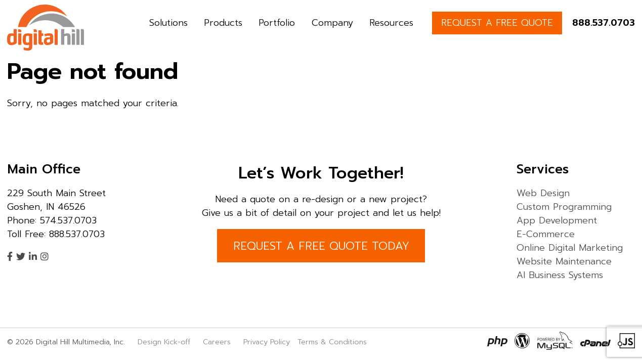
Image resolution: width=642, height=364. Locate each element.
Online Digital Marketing (570, 248)
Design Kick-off (165, 342)
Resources (391, 23)
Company (332, 23)
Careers (217, 342)
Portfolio (277, 23)
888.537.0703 (604, 23)
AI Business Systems (560, 275)
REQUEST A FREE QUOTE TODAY (321, 246)
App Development (557, 220)
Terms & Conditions (332, 342)
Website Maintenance (564, 261)
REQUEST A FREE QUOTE (497, 23)
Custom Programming (564, 207)
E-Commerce (546, 234)
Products (223, 23)
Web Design (543, 193)
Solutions (168, 23)
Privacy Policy (267, 342)
